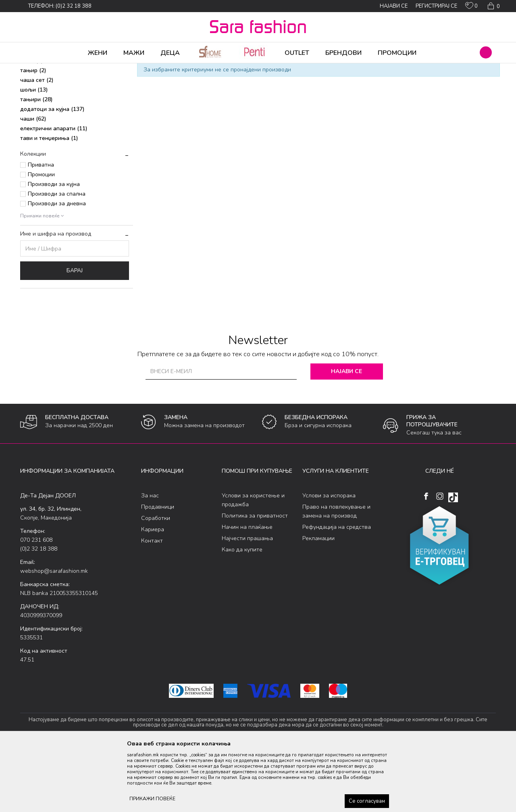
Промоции (41, 238)
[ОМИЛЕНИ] (471, 7)
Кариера (153, 593)
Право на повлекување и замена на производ (336, 575)
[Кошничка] (493, 6)
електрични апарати (54, 192)
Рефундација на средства (337, 590)
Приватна (41, 228)
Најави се (346, 435)
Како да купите (242, 613)
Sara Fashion (35, 69)
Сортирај (333, 82)
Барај (75, 334)
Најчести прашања (247, 602)
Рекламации (318, 602)
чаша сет (37, 143)
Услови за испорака (329, 559)
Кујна (146, 69)
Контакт (152, 604)
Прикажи (404, 82)
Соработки (156, 581)
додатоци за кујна (52, 172)
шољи (34, 153)
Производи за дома (111, 69)
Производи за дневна (57, 267)
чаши (33, 182)
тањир (33, 134)
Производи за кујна (54, 247)
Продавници (158, 570)
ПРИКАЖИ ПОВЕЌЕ (152, 799)
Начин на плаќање (247, 590)
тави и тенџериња (49, 201)
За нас (150, 559)
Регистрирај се (436, 6)
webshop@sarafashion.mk (54, 634)
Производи (69, 69)
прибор (36, 105)
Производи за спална (57, 257)
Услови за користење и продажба (253, 563)
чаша (32, 124)
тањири (36, 163)
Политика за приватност (255, 579)
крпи (31, 114)
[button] (486, 52)
